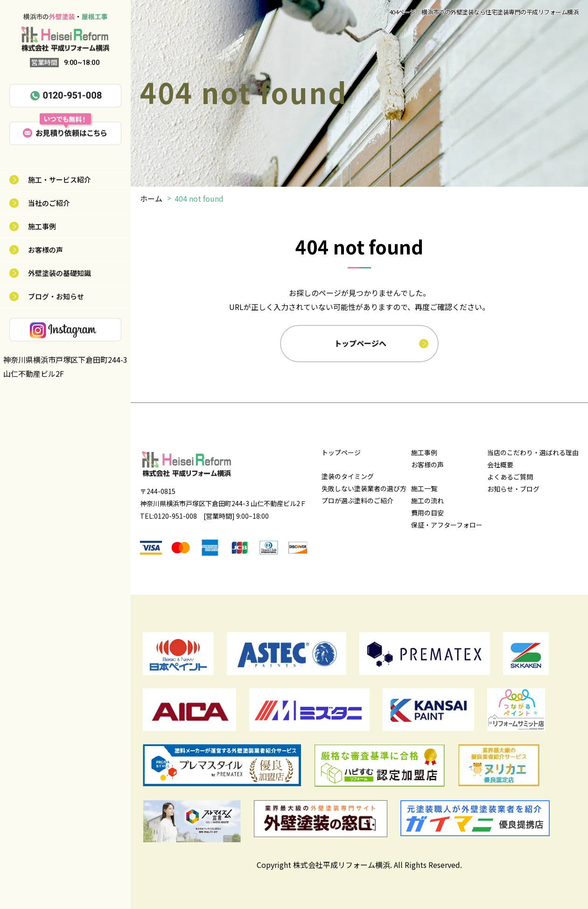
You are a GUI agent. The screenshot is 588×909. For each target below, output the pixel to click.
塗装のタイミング (348, 476)
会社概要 (500, 465)
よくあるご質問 (510, 477)
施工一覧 (424, 488)
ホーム (151, 198)
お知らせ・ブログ (513, 489)
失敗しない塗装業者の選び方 (364, 488)
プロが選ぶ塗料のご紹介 (357, 500)
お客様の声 (45, 250)
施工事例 (42, 226)
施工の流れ (427, 500)
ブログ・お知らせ (56, 296)
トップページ (341, 452)
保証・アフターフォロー (447, 525)
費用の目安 (427, 513)
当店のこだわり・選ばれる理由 (533, 452)
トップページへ (360, 343)
